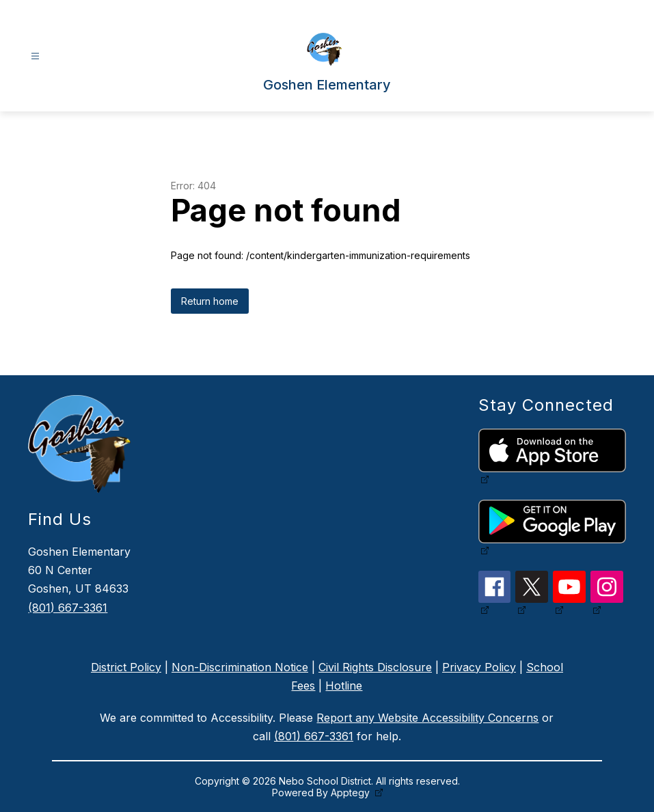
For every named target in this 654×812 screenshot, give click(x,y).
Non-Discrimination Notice (240, 667)
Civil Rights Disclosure (375, 667)
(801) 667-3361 (68, 608)
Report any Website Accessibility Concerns (427, 718)
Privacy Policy (479, 667)
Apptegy (352, 793)
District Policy (126, 667)
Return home (210, 301)
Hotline (344, 686)
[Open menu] (35, 56)
